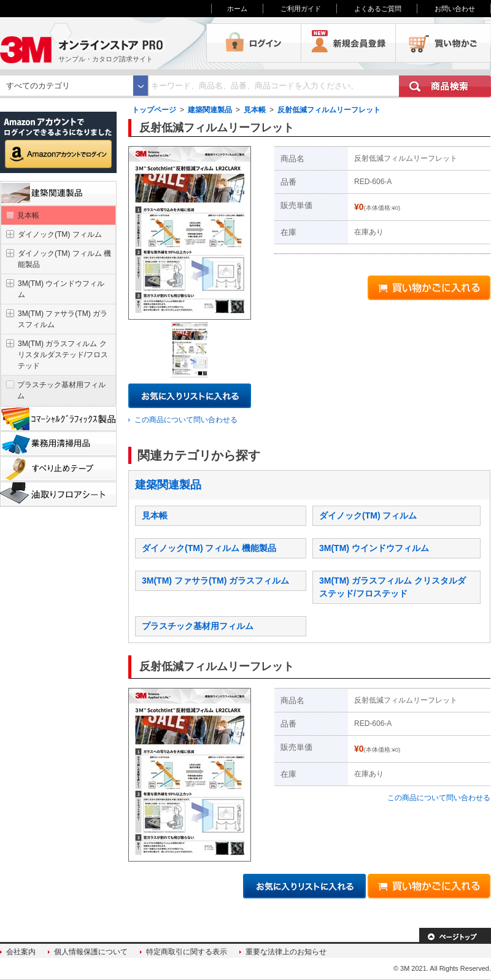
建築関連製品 (210, 110)
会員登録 (349, 43)
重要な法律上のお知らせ (286, 952)
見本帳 (255, 110)
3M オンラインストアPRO (103, 43)
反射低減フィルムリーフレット (329, 110)
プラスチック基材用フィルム (198, 626)
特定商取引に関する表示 (187, 952)
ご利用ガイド (301, 9)
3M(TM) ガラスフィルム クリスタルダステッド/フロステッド (63, 355)
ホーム (237, 9)
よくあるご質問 (378, 9)
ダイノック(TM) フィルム (368, 515)
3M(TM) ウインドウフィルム (374, 548)
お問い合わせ (455, 9)
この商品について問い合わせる (186, 420)
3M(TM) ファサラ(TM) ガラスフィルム (215, 581)
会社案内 (21, 952)
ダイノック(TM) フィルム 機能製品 (209, 548)
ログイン (254, 43)
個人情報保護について (91, 952)
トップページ (154, 110)
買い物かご (443, 43)
